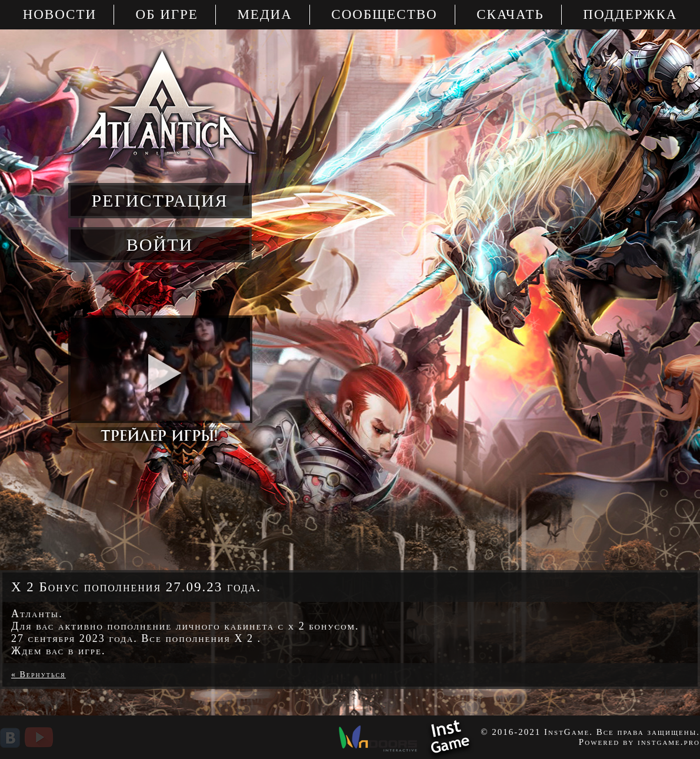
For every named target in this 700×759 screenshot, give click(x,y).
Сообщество (384, 14)
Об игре (167, 14)
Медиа (264, 14)
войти (160, 244)
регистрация (159, 200)
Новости (60, 14)
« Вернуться (39, 675)
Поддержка (630, 14)
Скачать (510, 14)
